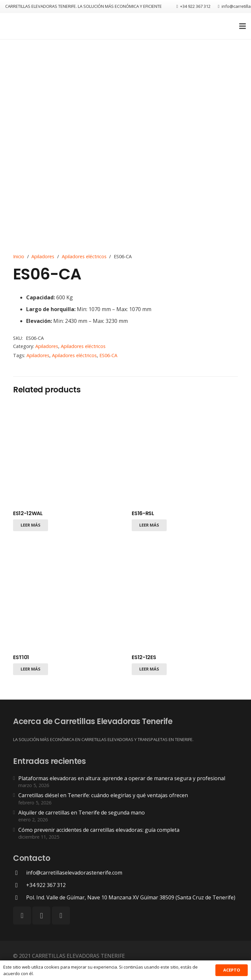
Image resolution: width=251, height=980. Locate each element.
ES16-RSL (143, 513)
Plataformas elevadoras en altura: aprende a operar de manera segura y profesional (122, 778)
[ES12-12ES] (185, 597)
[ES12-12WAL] (66, 453)
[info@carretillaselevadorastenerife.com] (20, 873)
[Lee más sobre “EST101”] (31, 669)
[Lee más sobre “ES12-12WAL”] (31, 525)
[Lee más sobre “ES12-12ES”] (149, 669)
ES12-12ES (144, 657)
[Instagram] (41, 916)
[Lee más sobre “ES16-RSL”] (149, 525)
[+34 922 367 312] (20, 885)
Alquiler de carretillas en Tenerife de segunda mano (82, 813)
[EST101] (66, 597)
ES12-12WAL (28, 513)
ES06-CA (108, 355)
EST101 (21, 657)
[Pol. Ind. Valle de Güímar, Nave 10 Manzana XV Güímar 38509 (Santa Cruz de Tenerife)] (20, 898)
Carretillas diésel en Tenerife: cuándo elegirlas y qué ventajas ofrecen (103, 795)
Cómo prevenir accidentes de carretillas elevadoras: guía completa (99, 830)
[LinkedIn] (61, 916)
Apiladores (43, 256)
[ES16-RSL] (185, 453)
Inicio (19, 256)
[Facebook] (22, 916)
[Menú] (243, 26)
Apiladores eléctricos (84, 256)
